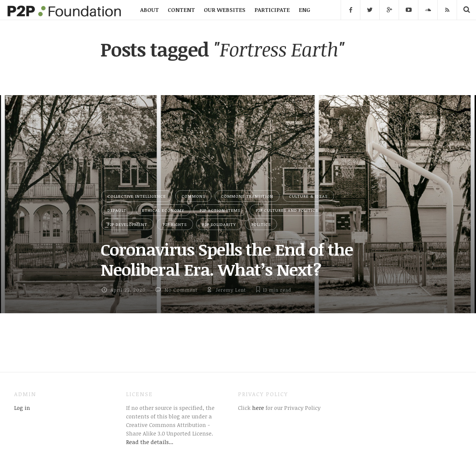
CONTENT (181, 10)
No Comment (181, 290)
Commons (193, 196)
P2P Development (127, 224)
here (257, 408)
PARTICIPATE (272, 10)
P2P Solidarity (219, 224)
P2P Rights (175, 224)
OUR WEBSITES (225, 10)
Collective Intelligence (137, 196)
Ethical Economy (163, 210)
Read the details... (150, 442)
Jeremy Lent (231, 290)
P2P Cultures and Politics (287, 210)
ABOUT (149, 10)
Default (117, 210)
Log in (22, 408)
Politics (261, 224)
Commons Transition (247, 196)
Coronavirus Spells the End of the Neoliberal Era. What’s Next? (227, 259)
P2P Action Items (220, 210)
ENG (304, 10)
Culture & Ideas (308, 196)
